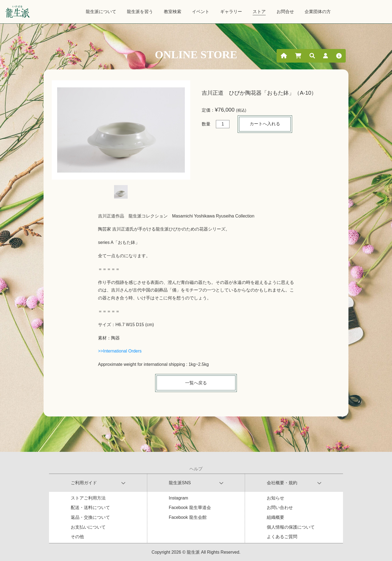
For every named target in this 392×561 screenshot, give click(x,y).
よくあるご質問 (282, 537)
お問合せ (285, 12)
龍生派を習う (140, 12)
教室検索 (173, 12)
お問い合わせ (280, 508)
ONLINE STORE (196, 55)
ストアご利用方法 (88, 498)
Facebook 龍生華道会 (190, 508)
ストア (259, 12)
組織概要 (275, 517)
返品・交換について (90, 517)
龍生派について (101, 12)
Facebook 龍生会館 (188, 517)
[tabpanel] (121, 130)
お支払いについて (88, 527)
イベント (201, 12)
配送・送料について (90, 508)
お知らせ (275, 498)
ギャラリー (231, 12)
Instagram (178, 498)
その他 (77, 537)
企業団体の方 (318, 12)
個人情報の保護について (291, 527)
